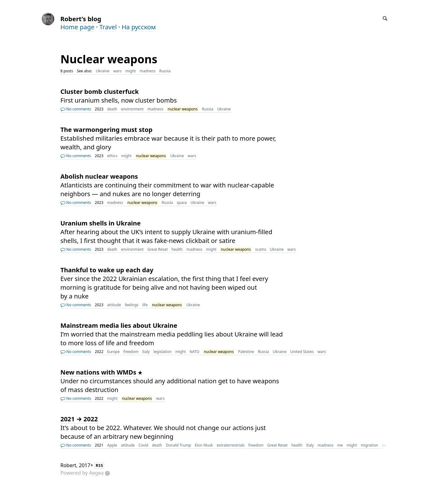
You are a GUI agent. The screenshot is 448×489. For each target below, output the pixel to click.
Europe (113, 352)
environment (132, 109)
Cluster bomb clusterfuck (100, 92)
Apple (112, 445)
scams (260, 249)
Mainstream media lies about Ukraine (119, 325)
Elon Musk (204, 445)
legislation (162, 352)
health (177, 249)
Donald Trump (178, 445)
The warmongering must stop (106, 130)
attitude (114, 305)
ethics (112, 156)
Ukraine (103, 71)
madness (148, 71)
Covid (143, 445)
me (340, 445)
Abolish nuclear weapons (99, 176)
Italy (146, 352)
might (130, 71)
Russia (165, 71)
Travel (108, 27)
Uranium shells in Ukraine (101, 223)
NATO (195, 352)
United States (302, 352)
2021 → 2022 (79, 419)
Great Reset (158, 249)
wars (117, 71)
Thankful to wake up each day (107, 270)
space (182, 203)
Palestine (246, 352)
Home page (77, 27)
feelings (132, 305)
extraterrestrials (231, 445)
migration (369, 445)
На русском (139, 27)
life (145, 305)
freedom (131, 352)
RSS (99, 465)
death (112, 109)
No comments (76, 109)
